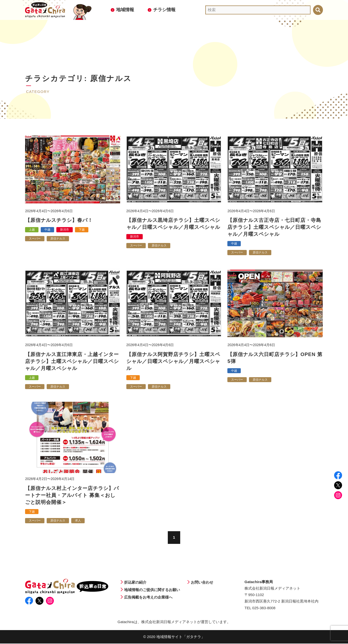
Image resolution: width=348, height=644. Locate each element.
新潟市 (65, 230)
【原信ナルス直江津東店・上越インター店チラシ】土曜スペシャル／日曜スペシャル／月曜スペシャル (72, 361)
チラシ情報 (164, 10)
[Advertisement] (174, 48)
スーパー (35, 239)
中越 (47, 230)
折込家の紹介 (135, 583)
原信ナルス (58, 239)
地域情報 (125, 10)
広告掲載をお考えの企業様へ (148, 597)
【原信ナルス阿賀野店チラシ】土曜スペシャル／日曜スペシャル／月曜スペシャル (173, 361)
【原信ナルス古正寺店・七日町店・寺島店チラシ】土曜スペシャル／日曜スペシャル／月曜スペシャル (274, 227)
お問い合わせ (202, 583)
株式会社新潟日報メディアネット (169, 622)
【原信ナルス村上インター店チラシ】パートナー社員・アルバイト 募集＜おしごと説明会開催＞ (72, 495)
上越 (32, 230)
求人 (78, 521)
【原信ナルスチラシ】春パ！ (59, 220)
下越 (82, 230)
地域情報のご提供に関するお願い (152, 590)
